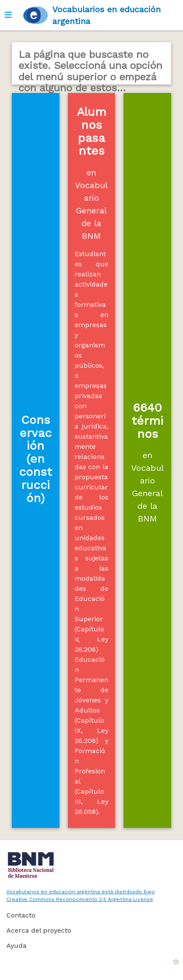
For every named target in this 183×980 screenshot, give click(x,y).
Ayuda (16, 946)
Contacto (21, 915)
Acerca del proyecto (39, 930)
